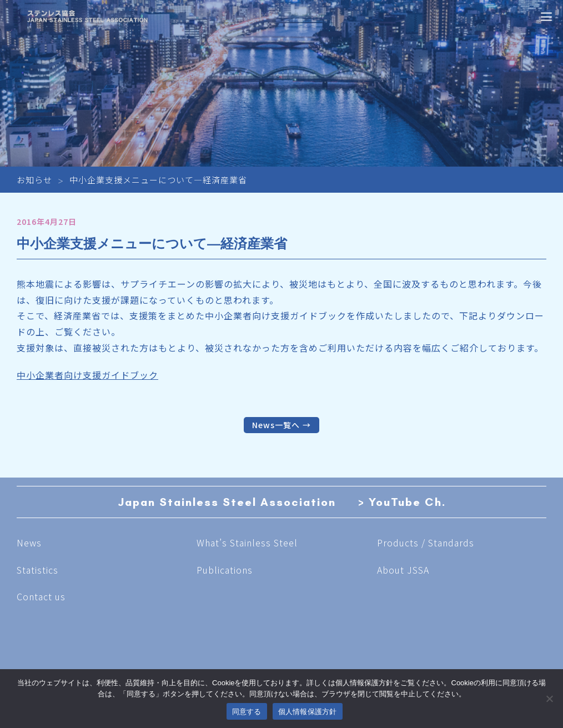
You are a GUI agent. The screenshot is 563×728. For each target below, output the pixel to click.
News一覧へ (276, 425)
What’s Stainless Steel (247, 543)
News (29, 543)
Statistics (37, 570)
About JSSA (403, 570)
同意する (247, 712)
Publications (225, 570)
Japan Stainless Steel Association (227, 502)
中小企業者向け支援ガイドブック (87, 375)
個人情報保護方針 (308, 712)
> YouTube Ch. (402, 502)
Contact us (41, 596)
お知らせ (34, 180)
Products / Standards (426, 543)
